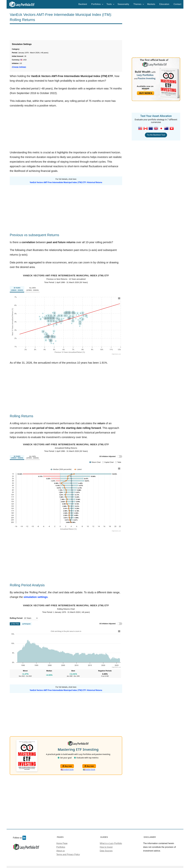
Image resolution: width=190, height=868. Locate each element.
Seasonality (123, 4)
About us (60, 851)
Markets (151, 4)
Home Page (62, 843)
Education (164, 4)
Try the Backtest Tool (156, 135)
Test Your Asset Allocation (156, 116)
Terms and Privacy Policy (68, 854)
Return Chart (96, 462)
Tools (110, 4)
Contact (177, 4)
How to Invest (106, 847)
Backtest (83, 4)
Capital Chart (109, 462)
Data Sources (106, 851)
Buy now (67, 766)
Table (119, 462)
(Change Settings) (19, 67)
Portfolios (97, 4)
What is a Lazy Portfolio (111, 843)
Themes (139, 4)
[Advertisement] (66, 32)
